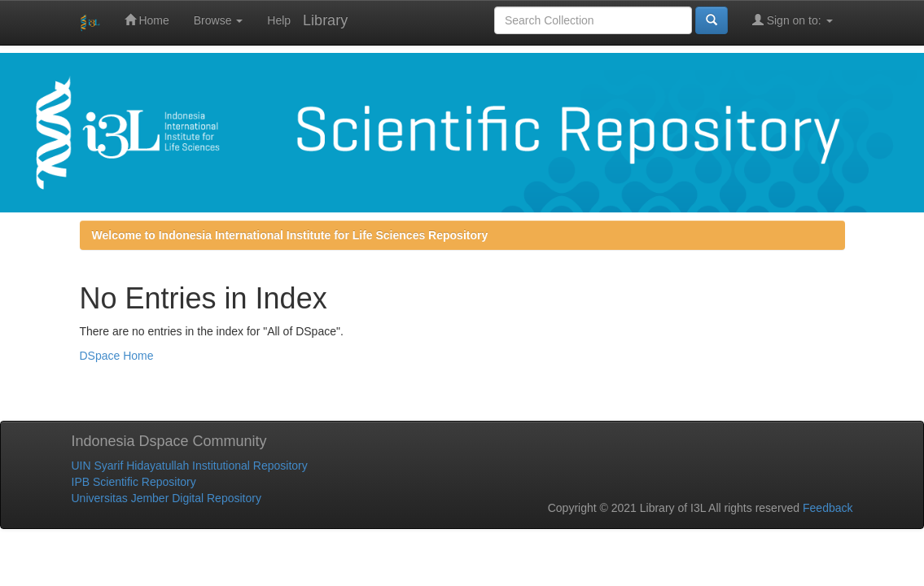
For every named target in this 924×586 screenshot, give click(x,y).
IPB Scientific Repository (134, 482)
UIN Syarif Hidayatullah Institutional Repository (190, 466)
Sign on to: (793, 20)
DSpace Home (117, 356)
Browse (219, 20)
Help (279, 20)
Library (325, 20)
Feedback (828, 508)
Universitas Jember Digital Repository (166, 498)
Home (147, 20)
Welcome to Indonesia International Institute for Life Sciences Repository (290, 235)
